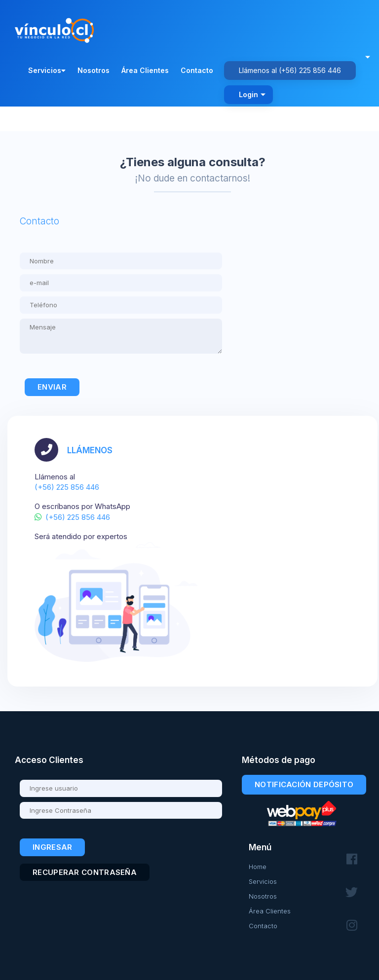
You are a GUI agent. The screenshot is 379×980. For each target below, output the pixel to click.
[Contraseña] (121, 811)
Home (258, 867)
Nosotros (94, 70)
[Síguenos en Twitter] (352, 892)
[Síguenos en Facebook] (352, 859)
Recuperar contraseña (85, 872)
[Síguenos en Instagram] (352, 926)
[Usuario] (121, 788)
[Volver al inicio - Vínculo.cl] (57, 28)
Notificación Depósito (304, 784)
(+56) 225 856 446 (310, 70)
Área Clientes (145, 70)
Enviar (52, 387)
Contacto (197, 70)
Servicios (47, 70)
